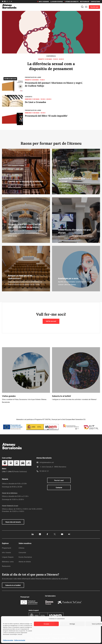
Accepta (46, 624)
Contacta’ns (95, 2)
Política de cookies (8, 640)
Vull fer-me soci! (51, 321)
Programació (7, 548)
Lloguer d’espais (57, 2)
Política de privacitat (20, 640)
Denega (72, 624)
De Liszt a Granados (35, 102)
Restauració (85, 2)
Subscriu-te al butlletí (13, 585)
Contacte (59, 488)
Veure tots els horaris (13, 522)
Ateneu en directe (71, 2)
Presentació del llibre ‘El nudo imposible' (46, 116)
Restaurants (6, 566)
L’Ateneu (21, 548)
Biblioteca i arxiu (8, 562)
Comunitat (22, 553)
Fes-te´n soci (59, 480)
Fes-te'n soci (94, 7)
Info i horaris (43, 2)
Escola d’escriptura (25, 557)
